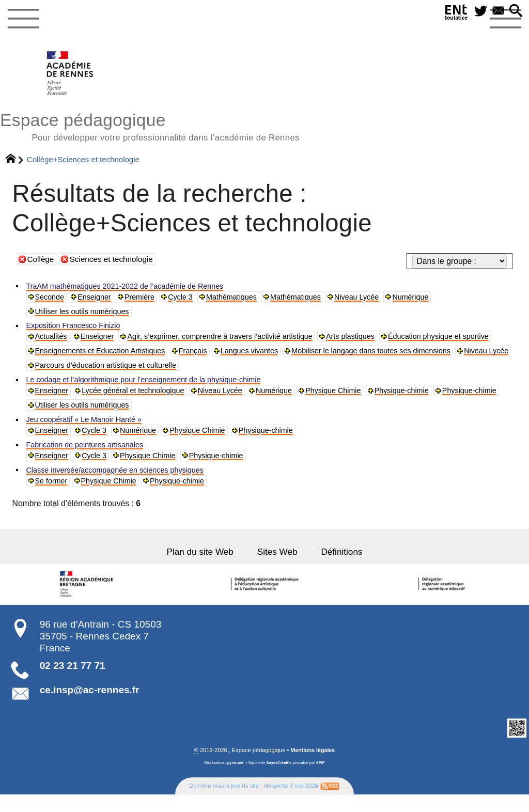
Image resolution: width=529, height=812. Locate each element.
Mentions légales (313, 768)
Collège (41, 261)
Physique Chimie (358, 400)
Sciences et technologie (113, 261)
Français (332, 357)
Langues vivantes (393, 357)
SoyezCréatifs (279, 781)
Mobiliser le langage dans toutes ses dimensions (122, 373)
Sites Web (278, 568)
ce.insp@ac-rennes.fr (90, 708)
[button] (515, 12)
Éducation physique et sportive (90, 357)
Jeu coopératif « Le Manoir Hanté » (90, 430)
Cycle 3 (191, 299)
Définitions (346, 568)
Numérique (439, 299)
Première (148, 299)
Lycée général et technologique (142, 400)
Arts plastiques (378, 342)
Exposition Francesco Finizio (78, 330)
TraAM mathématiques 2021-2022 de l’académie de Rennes (135, 287)
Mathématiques (246, 299)
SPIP (321, 781)
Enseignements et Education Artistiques (231, 357)
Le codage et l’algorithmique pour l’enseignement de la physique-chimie (155, 388)
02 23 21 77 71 (73, 683)
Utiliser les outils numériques (87, 315)
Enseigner (99, 299)
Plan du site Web (197, 568)
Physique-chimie (432, 400)
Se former (53, 496)
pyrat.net (235, 781)
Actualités (53, 342)
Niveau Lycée (382, 299)
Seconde (51, 299)
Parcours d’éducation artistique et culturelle (364, 373)
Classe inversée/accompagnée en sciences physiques (124, 484)
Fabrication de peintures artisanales (91, 457)
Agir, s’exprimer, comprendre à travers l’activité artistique (236, 342)
